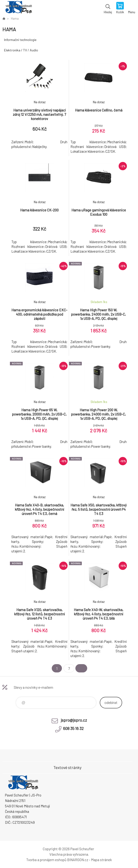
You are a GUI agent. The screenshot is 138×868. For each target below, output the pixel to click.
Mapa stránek (101, 860)
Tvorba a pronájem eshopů (46, 860)
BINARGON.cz (78, 860)
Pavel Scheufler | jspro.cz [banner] (19, 8)
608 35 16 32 (73, 728)
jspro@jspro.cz (74, 720)
